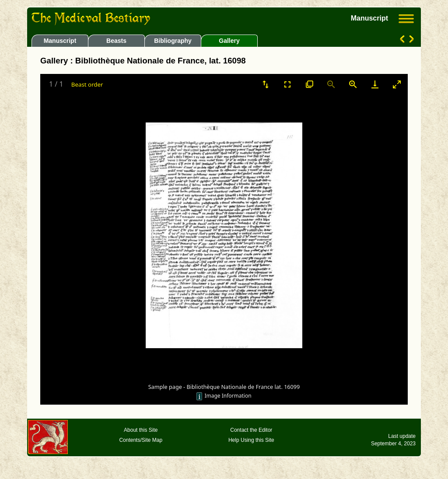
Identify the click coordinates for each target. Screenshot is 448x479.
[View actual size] (309, 84)
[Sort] (266, 84)
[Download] (375, 84)
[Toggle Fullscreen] (287, 84)
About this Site (141, 430)
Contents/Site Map (141, 440)
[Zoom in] (353, 84)
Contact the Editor (251, 430)
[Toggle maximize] (397, 84)
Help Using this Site (251, 440)
